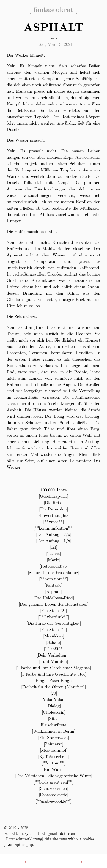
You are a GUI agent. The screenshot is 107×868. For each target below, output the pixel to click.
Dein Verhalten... (54, 655)
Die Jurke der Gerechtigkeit (54, 623)
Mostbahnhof (54, 750)
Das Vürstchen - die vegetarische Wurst (54, 775)
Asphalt (54, 591)
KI (54, 547)
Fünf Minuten (53, 661)
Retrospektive (54, 566)
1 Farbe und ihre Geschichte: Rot (54, 674)
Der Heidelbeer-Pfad (54, 598)
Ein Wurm (54, 769)
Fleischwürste (53, 725)
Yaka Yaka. (53, 699)
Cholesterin (54, 712)
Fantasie (53, 585)
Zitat (54, 718)
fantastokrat (53, 9)
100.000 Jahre (53, 490)
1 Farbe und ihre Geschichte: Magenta (53, 667)
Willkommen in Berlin (54, 731)
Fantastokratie (53, 794)
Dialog (54, 706)
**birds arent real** (53, 782)
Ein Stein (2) (53, 610)
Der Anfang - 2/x (54, 534)
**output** (53, 763)
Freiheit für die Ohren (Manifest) (53, 686)
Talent (53, 553)
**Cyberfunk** (53, 617)
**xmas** (53, 521)
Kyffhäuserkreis (54, 756)
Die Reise (54, 502)
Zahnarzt (53, 744)
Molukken (54, 636)
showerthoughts (53, 515)
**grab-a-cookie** (53, 801)
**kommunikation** (53, 528)
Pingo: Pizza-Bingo (53, 680)
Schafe (53, 642)
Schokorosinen (54, 788)
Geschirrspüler (53, 496)
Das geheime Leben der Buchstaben (54, 604)
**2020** (54, 648)
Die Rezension (53, 509)
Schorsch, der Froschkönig (53, 572)
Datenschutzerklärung (24, 839)
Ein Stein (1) (53, 629)
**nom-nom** (53, 579)
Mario (53, 559)
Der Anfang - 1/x (54, 540)
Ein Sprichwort (53, 737)
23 (54, 693)
